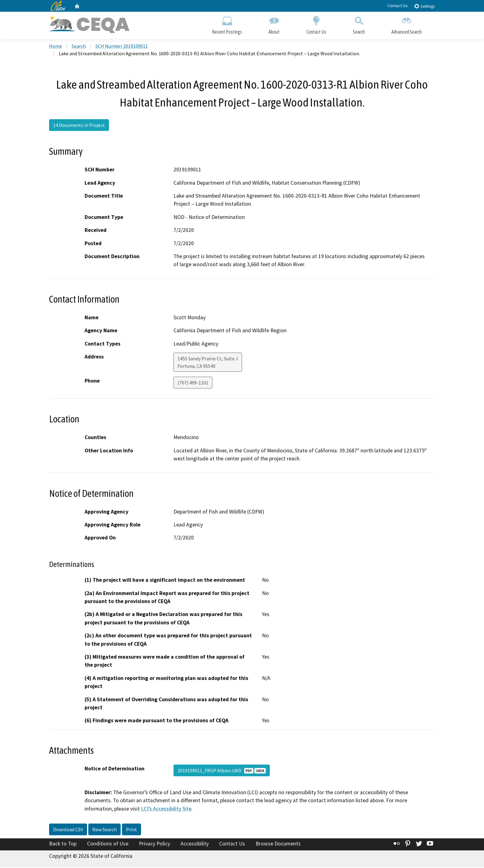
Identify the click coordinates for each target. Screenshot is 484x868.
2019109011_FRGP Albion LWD (222, 771)
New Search (104, 830)
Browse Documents (278, 844)
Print (131, 830)
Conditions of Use (108, 844)
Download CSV (68, 830)
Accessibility (195, 844)
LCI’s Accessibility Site (166, 809)
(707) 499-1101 (193, 383)
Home (56, 47)
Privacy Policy (154, 844)
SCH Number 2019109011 (122, 47)
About (274, 24)
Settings (424, 6)
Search (359, 24)
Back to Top (63, 844)
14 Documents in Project (79, 126)
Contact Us (398, 6)
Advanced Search (407, 24)
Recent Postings (227, 24)
